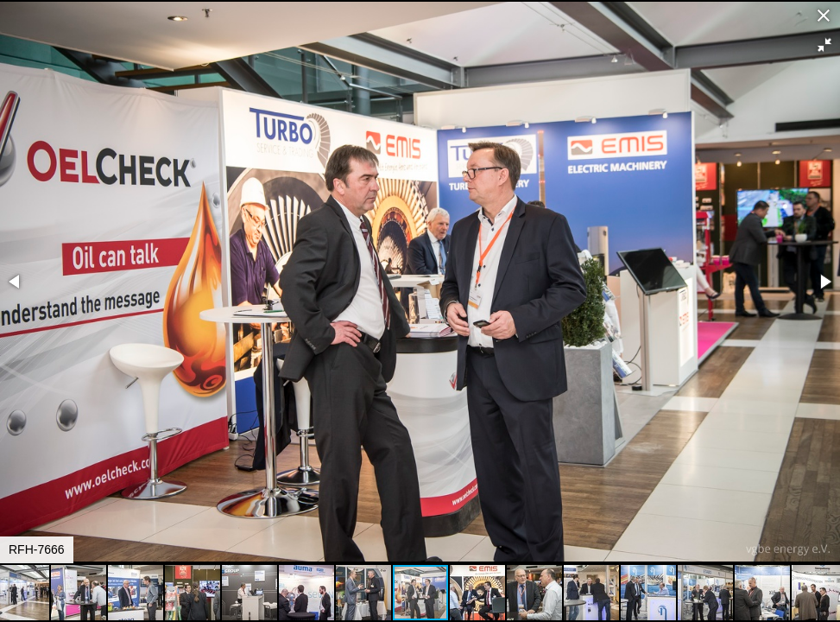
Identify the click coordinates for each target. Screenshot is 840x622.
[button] (824, 45)
